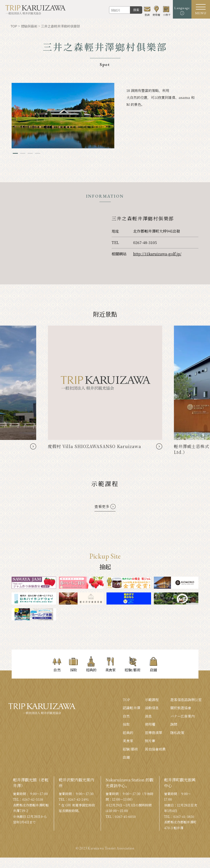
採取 (126, 724)
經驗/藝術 (130, 749)
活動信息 (152, 708)
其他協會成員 (155, 749)
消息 (148, 716)
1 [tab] (15, 153)
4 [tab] (38, 153)
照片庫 (150, 741)
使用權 (150, 724)
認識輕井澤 (131, 708)
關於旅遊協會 (181, 708)
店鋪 (126, 757)
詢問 (174, 724)
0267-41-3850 (184, 816)
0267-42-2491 (78, 799)
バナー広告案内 (183, 716)
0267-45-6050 (125, 816)
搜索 (136, 10)
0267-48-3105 (145, 242)
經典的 (128, 733)
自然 (126, 716)
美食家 (128, 741)
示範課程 (152, 700)
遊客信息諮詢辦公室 (186, 700)
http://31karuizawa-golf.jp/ (157, 254)
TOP (126, 700)
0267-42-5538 (33, 799)
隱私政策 (177, 733)
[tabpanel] (63, 116)
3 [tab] (30, 153)
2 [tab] (23, 153)
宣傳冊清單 (153, 733)
